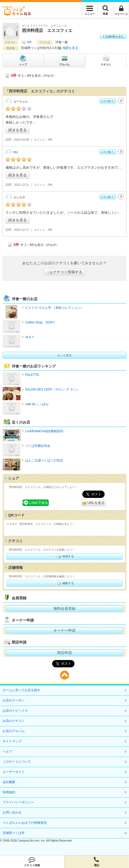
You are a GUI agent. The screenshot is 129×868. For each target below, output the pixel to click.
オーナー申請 (64, 630)
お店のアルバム (14, 731)
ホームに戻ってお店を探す (21, 690)
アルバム (64, 60)
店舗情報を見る (113, 37)
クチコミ (106, 60)
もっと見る (65, 355)
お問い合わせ (12, 812)
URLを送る (93, 503)
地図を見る (70, 48)
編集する (64, 583)
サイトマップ (12, 741)
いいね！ (108, 101)
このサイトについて (17, 762)
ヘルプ (7, 751)
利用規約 (9, 792)
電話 (97, 862)
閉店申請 (64, 653)
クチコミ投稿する (64, 272)
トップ (23, 60)
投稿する (64, 557)
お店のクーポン (14, 700)
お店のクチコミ (14, 721)
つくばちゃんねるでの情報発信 (25, 823)
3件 (29, 42)
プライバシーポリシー (18, 802)
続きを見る (18, 130)
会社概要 (9, 782)
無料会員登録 (64, 608)
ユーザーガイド (14, 772)
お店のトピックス (15, 711)
